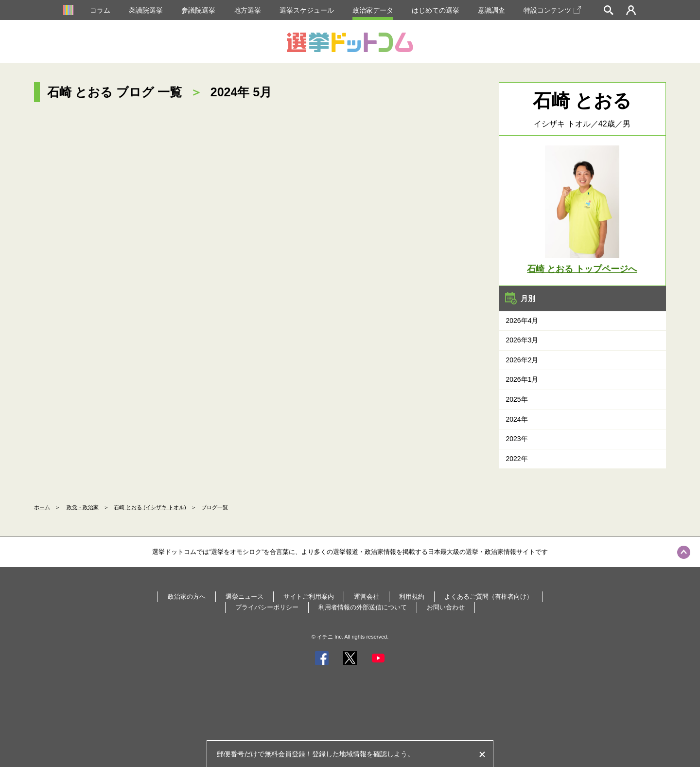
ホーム (42, 507)
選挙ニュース (245, 597)
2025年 (517, 399)
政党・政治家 (83, 507)
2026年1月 (522, 379)
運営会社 (367, 597)
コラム (100, 10)
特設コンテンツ (552, 10)
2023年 (517, 439)
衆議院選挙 (146, 10)
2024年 (517, 419)
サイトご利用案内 (309, 597)
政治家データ (373, 10)
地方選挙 (247, 10)
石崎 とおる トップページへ (582, 269)
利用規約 (412, 597)
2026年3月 (522, 340)
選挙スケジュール (307, 10)
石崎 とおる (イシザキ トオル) (150, 507)
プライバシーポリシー (267, 607)
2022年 (517, 459)
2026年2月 (522, 360)
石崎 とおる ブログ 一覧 (114, 92)
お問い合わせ (446, 607)
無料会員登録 (285, 754)
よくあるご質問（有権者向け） (489, 597)
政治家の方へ (187, 597)
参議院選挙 (198, 10)
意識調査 (491, 10)
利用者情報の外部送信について (363, 607)
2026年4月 (522, 321)
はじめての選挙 (436, 10)
